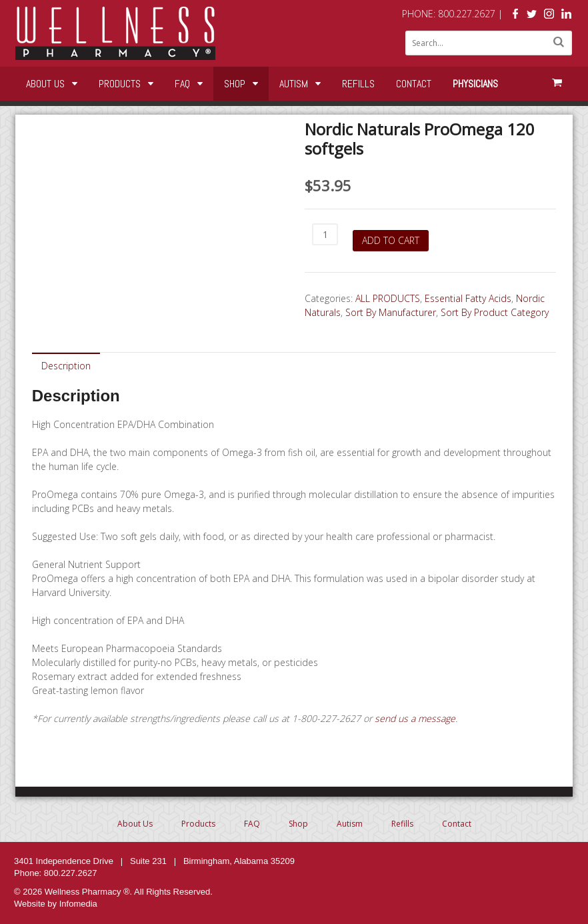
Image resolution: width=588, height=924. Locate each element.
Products (120, 84)
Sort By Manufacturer (391, 312)
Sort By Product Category (495, 312)
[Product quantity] (325, 234)
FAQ (182, 84)
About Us (45, 84)
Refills (358, 84)
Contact (414, 84)
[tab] (66, 365)
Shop (235, 84)
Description (66, 366)
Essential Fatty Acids (468, 298)
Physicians (475, 84)
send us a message (415, 718)
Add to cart (391, 240)
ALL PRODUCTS (388, 298)
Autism (294, 84)
